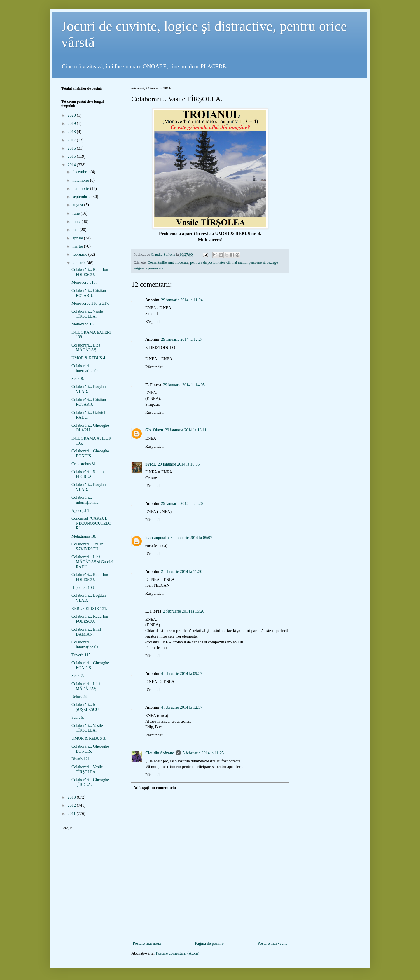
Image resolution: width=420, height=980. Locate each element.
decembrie (81, 172)
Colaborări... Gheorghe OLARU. (90, 428)
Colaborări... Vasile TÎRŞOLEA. (87, 314)
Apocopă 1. (81, 511)
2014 (72, 165)
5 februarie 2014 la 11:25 (203, 753)
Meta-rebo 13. (83, 324)
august (78, 205)
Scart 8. (78, 379)
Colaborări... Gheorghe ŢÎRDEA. (90, 782)
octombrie (81, 189)
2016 (72, 148)
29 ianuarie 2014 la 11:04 (182, 300)
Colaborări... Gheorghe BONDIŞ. (90, 454)
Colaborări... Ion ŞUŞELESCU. (86, 707)
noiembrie (81, 180)
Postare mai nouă (147, 943)
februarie (80, 254)
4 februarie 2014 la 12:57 (182, 707)
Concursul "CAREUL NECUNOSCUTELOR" (91, 523)
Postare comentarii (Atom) (177, 953)
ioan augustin (157, 538)
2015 (72, 156)
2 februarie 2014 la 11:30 (182, 572)
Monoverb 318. (84, 282)
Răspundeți (154, 322)
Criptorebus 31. (84, 464)
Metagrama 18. (84, 536)
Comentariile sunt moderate (168, 262)
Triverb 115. (82, 655)
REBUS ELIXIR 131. (89, 609)
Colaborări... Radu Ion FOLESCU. (90, 272)
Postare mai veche (272, 943)
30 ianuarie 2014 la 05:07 (191, 538)
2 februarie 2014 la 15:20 (184, 611)
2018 (72, 132)
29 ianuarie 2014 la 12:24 (182, 339)
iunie (77, 222)
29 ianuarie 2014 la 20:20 (182, 504)
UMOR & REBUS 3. (89, 738)
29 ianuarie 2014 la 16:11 (186, 430)
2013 (72, 797)
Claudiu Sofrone (160, 753)
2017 (72, 140)
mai (76, 230)
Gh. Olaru (154, 430)
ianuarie (79, 263)
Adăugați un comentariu (155, 788)
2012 (72, 805)
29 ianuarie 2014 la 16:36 (179, 464)
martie (78, 246)
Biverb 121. (81, 759)
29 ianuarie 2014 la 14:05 (184, 385)
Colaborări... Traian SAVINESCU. (87, 547)
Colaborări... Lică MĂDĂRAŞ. (86, 348)
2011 (72, 814)
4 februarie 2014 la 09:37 (182, 674)
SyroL (151, 464)
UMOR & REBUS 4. (89, 358)
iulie (76, 213)
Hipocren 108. (83, 588)
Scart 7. (78, 676)
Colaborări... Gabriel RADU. (88, 415)
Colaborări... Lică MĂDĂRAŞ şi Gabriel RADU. (92, 562)
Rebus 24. (80, 697)
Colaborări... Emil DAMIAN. (86, 632)
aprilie (78, 238)
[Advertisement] (210, 930)
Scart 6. (78, 717)
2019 (72, 124)
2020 (72, 115)
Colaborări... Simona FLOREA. (89, 474)
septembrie (82, 197)
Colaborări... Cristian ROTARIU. (89, 293)
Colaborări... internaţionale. (85, 368)
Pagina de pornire (209, 943)
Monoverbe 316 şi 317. (90, 303)
